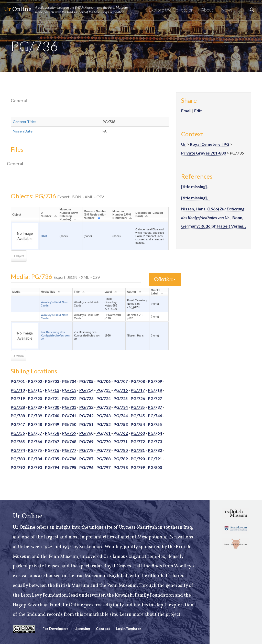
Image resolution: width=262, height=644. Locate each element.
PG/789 (121, 459)
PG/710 (18, 390)
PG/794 (52, 467)
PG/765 (18, 441)
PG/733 (103, 407)
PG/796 (86, 467)
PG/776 (52, 450)
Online (68, 10)
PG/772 (138, 441)
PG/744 (121, 416)
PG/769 (86, 441)
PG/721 (52, 398)
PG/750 (69, 424)
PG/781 (138, 450)
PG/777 (69, 450)
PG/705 (86, 381)
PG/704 (69, 381)
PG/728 (18, 407)
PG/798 (121, 467)
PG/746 (155, 416)
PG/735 (138, 407)
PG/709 (155, 381)
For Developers (56, 628)
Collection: (165, 279)
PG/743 (103, 416)
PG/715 (103, 390)
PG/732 (86, 407)
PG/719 (18, 398)
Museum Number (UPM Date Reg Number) (69, 214)
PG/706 (103, 381)
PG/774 (18, 450)
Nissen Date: (23, 131)
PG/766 (35, 441)
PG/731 (69, 407)
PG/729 (35, 407)
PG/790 (138, 459)
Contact (103, 628)
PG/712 (52, 390)
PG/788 (103, 459)
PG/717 (138, 390)
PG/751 (86, 424)
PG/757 (35, 433)
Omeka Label (155, 292)
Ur (184, 144)
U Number (46, 214)
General (19, 100)
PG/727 (155, 398)
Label (108, 292)
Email (186, 111)
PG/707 (121, 381)
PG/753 (121, 424)
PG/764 (155, 433)
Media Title (48, 292)
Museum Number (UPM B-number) (122, 214)
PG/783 (18, 459)
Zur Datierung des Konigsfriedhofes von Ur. (55, 335)
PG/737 (155, 407)
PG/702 (35, 381)
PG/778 (86, 450)
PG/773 (155, 441)
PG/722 (69, 398)
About (207, 10)
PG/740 (52, 416)
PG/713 (69, 390)
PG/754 (138, 424)
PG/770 (103, 441)
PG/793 (35, 467)
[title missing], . (195, 186)
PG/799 (138, 467)
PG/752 (103, 424)
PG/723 (86, 398)
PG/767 (52, 441)
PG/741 (69, 416)
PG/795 (69, 467)
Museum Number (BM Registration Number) (95, 214)
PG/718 (155, 390)
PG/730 (52, 407)
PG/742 (86, 416)
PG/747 (18, 424)
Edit (198, 111)
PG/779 (103, 450)
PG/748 (35, 424)
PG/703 (52, 381)
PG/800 (155, 467)
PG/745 (138, 416)
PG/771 (121, 441)
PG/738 (18, 416)
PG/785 (52, 459)
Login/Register (129, 628)
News (227, 10)
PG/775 (35, 450)
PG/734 (121, 407)
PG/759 (69, 433)
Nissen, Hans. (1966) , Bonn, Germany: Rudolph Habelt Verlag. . (214, 217)
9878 (44, 236)
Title (77, 292)
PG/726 (138, 398)
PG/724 (103, 398)
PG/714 (86, 390)
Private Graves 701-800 (204, 153)
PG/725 (121, 398)
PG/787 (86, 459)
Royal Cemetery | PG (210, 144)
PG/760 (86, 433)
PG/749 (52, 424)
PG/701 (18, 381)
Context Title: (24, 122)
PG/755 (155, 424)
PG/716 (121, 390)
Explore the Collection (171, 10)
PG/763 (138, 433)
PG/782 (155, 450)
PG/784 (35, 459)
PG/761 (103, 433)
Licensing (82, 628)
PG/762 (121, 433)
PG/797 (103, 467)
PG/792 (18, 467)
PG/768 (69, 441)
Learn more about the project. (151, 615)
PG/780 (121, 450)
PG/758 (52, 433)
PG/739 (35, 416)
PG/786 (69, 459)
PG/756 (18, 433)
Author (132, 292)
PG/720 (35, 398)
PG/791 (155, 459)
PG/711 (35, 390)
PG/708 (138, 381)
